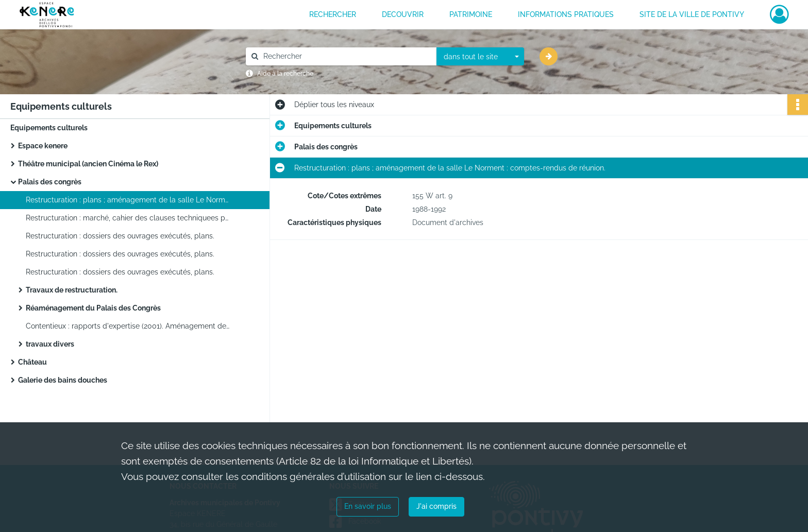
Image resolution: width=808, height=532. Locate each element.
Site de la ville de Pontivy (692, 14)
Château (32, 362)
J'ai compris (436, 506)
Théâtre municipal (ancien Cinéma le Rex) (88, 164)
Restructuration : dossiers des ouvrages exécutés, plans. (120, 236)
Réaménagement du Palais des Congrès (93, 308)
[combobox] (480, 57)
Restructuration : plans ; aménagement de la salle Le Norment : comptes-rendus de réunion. (129, 200)
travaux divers (50, 344)
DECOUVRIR (403, 14)
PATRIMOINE (471, 14)
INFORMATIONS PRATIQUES (566, 14)
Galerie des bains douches (63, 380)
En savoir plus (368, 506)
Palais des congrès (50, 182)
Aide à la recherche (285, 74)
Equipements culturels (49, 128)
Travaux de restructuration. (72, 290)
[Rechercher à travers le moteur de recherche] (346, 56)
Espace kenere (43, 146)
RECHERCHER (333, 14)
